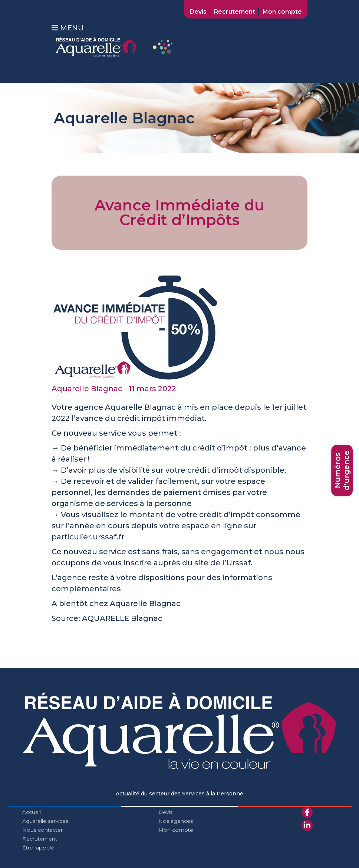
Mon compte (282, 12)
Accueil (32, 812)
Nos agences (176, 821)
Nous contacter (42, 830)
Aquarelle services (45, 821)
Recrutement (235, 12)
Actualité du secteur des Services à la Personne (179, 794)
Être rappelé (38, 848)
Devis (198, 12)
